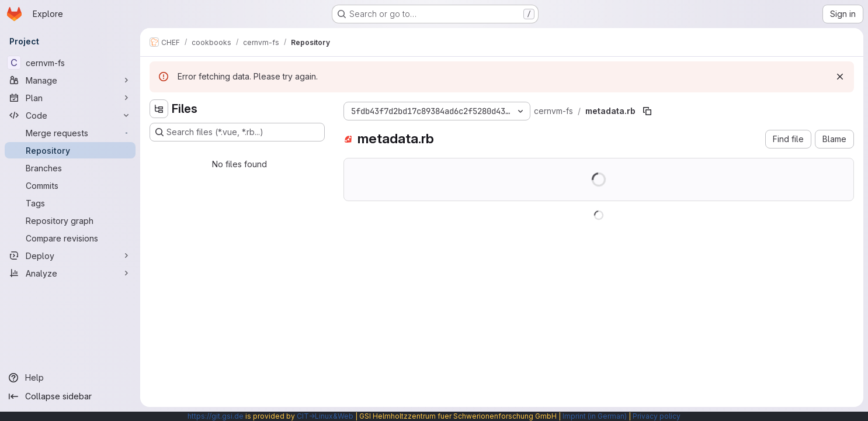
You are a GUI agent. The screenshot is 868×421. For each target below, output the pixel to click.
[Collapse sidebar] (70, 396)
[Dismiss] (840, 77)
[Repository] (70, 150)
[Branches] (70, 168)
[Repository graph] (70, 220)
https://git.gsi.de (216, 416)
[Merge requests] (70, 133)
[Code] (70, 115)
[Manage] (70, 80)
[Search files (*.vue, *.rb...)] (237, 132)
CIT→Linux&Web (325, 416)
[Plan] (70, 98)
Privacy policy (657, 416)
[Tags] (70, 203)
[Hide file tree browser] (159, 109)
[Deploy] (70, 256)
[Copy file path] (647, 111)
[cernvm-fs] (70, 63)
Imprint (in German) (595, 416)
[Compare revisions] (70, 238)
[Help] (70, 378)
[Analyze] (70, 273)
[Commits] (70, 185)
